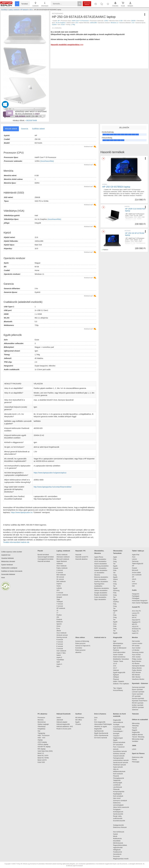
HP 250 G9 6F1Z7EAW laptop (135, 234)
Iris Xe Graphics (61, 23)
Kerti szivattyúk (118, 796)
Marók (117, 836)
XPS (58, 590)
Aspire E (59, 657)
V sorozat (60, 606)
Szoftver (79, 714)
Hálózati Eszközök (64, 714)
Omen (59, 626)
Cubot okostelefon (100, 597)
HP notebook (61, 608)
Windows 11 (114, 23)
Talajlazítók (117, 780)
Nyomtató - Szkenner (140, 683)
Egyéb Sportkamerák (102, 733)
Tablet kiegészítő (138, 564)
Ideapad (59, 597)
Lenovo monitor (137, 643)
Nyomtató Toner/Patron (140, 701)
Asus (134, 557)
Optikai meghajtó (43, 724)
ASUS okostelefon (100, 561)
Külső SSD (41, 762)
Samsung (116, 591)
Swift (58, 662)
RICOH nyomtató (138, 703)
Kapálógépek (117, 794)
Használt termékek (44, 561)
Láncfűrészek (119, 787)
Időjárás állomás (137, 735)
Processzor (41, 718)
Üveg (115, 561)
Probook (59, 619)
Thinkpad (60, 602)
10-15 (115, 664)
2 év (134, 243)
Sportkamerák (99, 731)
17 (57, 613)
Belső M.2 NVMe (44, 758)
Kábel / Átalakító (119, 681)
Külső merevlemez (119, 657)
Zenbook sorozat (62, 635)
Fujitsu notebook (62, 568)
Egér (115, 641)
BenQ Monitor (137, 661)
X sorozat (60, 642)
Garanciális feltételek (8, 574)
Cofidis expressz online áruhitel (12, 552)
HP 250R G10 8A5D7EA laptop (135, 210)
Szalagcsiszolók (118, 825)
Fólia (115, 559)
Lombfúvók (117, 785)
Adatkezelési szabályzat (9, 568)
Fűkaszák (116, 789)
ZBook (59, 631)
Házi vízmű (117, 798)
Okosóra (97, 575)
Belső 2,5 (41, 753)
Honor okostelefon (100, 579)
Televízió (135, 714)
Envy (58, 628)
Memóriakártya (118, 643)
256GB (133, 21)
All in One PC (136, 611)
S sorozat (60, 649)
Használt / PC (80, 551)
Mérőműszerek (118, 843)
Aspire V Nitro (62, 653)
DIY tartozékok (118, 745)
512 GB (136, 216)
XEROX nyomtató (138, 707)
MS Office (79, 720)
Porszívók (116, 856)
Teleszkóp (135, 726)
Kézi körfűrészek (120, 832)
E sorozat (60, 573)
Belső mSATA (43, 760)
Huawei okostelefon (101, 570)
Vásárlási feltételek (8, 558)
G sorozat (60, 593)
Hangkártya (41, 729)
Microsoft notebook (63, 559)
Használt (78, 555)
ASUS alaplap (43, 742)
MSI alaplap (42, 749)
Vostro (59, 586)
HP (59, 21)
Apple (115, 557)
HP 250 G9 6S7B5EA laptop (116, 187)
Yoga (58, 599)
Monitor (135, 637)
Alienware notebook (63, 557)
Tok (114, 564)
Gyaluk (118, 834)
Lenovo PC (136, 613)
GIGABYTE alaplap (44, 747)
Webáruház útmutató (8, 561)
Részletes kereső (87, 4)
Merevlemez (42, 722)
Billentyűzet (117, 646)
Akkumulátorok (119, 722)
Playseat (116, 679)
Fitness (134, 760)
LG (114, 613)
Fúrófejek (117, 725)
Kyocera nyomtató (138, 698)
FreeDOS (139, 195)
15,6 (141, 193)
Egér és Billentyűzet (120, 648)
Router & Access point (64, 729)
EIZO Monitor (136, 673)
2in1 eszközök (137, 575)
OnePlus (116, 602)
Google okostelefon (101, 593)
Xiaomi (115, 579)
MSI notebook (61, 575)
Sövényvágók (119, 783)
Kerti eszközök (118, 774)
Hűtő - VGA (41, 738)
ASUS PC (135, 627)
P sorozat (60, 644)
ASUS (134, 579)
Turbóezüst (128, 220)
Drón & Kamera (100, 714)
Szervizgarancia (141, 243)
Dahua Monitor (137, 668)
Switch (59, 655)
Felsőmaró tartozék (120, 765)
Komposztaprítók (119, 792)
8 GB (121, 21)
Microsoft (135, 570)
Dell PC (135, 615)
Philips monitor (137, 659)
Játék (134, 745)
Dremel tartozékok (120, 742)
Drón (96, 718)
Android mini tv (100, 637)
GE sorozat (61, 577)
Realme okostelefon (101, 595)
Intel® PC (135, 633)
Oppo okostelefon (100, 599)
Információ (45, 4)
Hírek (3, 578)
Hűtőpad (116, 677)
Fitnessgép (136, 762)
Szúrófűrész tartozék (120, 751)
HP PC (134, 618)
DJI (95, 720)
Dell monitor (136, 641)
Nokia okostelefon (100, 559)
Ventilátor (135, 741)
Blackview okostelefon (102, 588)
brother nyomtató (138, 705)
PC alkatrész (42, 714)
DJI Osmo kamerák (101, 738)
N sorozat (60, 640)
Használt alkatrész (81, 559)
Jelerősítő (60, 720)
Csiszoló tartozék (119, 756)
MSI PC (135, 624)
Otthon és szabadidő (140, 720)
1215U (127, 240)
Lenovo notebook (62, 595)
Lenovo (134, 559)
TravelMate (61, 660)
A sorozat (60, 570)
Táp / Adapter (118, 688)
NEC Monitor (136, 677)
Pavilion (59, 615)
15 (57, 611)
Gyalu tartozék (118, 767)
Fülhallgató (136, 598)
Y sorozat (60, 604)
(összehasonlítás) (47, 161)
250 (58, 617)
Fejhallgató (136, 596)
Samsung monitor (138, 652)
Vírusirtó (78, 724)
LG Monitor (136, 650)
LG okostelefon (99, 573)
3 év (133, 23)
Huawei (116, 568)
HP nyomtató (136, 696)
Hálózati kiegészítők (63, 724)
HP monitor (136, 646)
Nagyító (135, 730)
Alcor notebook (61, 566)
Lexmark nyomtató (138, 692)
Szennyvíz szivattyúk (120, 801)
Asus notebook (61, 633)
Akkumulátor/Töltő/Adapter (103, 724)
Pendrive (116, 650)
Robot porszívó (80, 643)
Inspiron (59, 584)
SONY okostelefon (100, 568)
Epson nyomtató (137, 690)
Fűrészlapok (118, 729)
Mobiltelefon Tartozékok (121, 659)
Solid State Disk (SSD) (45, 751)
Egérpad (116, 675)
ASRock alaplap (43, 744)
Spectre (59, 624)
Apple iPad (136, 555)
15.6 (77, 23)
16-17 (115, 668)
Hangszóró (136, 594)
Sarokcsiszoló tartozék (121, 763)
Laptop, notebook (63, 551)
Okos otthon (80, 637)
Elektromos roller (138, 757)
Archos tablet (136, 573)
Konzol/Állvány (118, 690)
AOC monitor (136, 657)
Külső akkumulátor (119, 652)
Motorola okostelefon (101, 577)
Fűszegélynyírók (119, 778)
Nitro (58, 666)
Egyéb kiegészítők (119, 673)
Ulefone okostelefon (101, 591)
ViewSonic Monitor (138, 679)
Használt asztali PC (82, 557)
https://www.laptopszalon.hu (22, 512)
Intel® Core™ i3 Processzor (136, 238)
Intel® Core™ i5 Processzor (80, 21)
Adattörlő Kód (6, 555)
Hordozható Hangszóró (140, 601)
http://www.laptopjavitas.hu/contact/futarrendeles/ (53, 487)
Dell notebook (61, 581)
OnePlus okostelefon (101, 582)
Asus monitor (136, 655)
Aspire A (59, 664)
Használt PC (136, 620)
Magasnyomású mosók (121, 859)
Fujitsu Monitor (137, 670)
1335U (127, 216)
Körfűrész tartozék (119, 754)
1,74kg (73, 24)
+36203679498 (31, 120)
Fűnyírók (116, 776)
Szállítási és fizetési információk (12, 571)
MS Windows (80, 718)
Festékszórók (118, 852)
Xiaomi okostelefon (101, 564)
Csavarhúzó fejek (120, 727)
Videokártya (42, 727)
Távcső (134, 728)
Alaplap (40, 740)
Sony (115, 624)
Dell (133, 586)
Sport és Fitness (138, 753)
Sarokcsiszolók (119, 814)
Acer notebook (61, 651)
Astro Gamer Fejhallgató (140, 603)
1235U (106, 21)
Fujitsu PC (135, 631)
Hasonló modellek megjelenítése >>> (67, 45)
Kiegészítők (118, 637)
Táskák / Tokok (118, 661)
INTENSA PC (136, 629)
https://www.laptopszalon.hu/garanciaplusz (50, 473)
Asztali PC (136, 607)
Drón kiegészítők (100, 722)
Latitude (59, 588)
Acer (134, 581)
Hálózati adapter (62, 722)
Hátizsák (116, 670)
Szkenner (135, 710)
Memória (41, 720)
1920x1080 (93, 23)
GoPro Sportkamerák (101, 735)
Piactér (40, 551)
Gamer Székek (118, 655)
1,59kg (134, 220)
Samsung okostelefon (101, 566)
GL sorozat (60, 579)
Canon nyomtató (137, 694)
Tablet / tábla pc (138, 551)
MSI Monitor (136, 675)
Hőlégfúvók (117, 850)
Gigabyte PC (136, 622)
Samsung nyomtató (138, 687)
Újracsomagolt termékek (46, 557)
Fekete (128, 245)
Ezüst (63, 24)
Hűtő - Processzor (44, 735)
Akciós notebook (62, 555)
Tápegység (41, 733)
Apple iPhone (99, 557)
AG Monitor (136, 664)
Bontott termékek (43, 555)
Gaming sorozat (62, 637)
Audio (134, 590)
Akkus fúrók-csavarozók (121, 807)
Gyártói (54, 24)
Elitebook (60, 622)
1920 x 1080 (118, 195)
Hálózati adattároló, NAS (65, 727)
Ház (39, 731)
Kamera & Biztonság (82, 641)
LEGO (134, 749)
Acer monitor (136, 648)
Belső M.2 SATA (43, 756)
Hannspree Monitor (138, 666)
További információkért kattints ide (16, 542)
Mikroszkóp (136, 723)
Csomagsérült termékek (46, 559)
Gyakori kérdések (7, 565)
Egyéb (115, 566)
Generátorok (117, 854)
